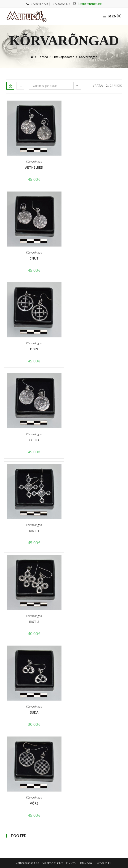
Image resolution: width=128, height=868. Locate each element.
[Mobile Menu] (112, 16)
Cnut (34, 258)
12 (106, 86)
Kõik (119, 86)
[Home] (32, 57)
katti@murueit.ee (90, 4)
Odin (34, 349)
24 (112, 86)
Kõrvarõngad (88, 57)
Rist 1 (34, 531)
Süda (34, 712)
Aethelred (34, 167)
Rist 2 (34, 622)
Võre (34, 803)
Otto (34, 440)
